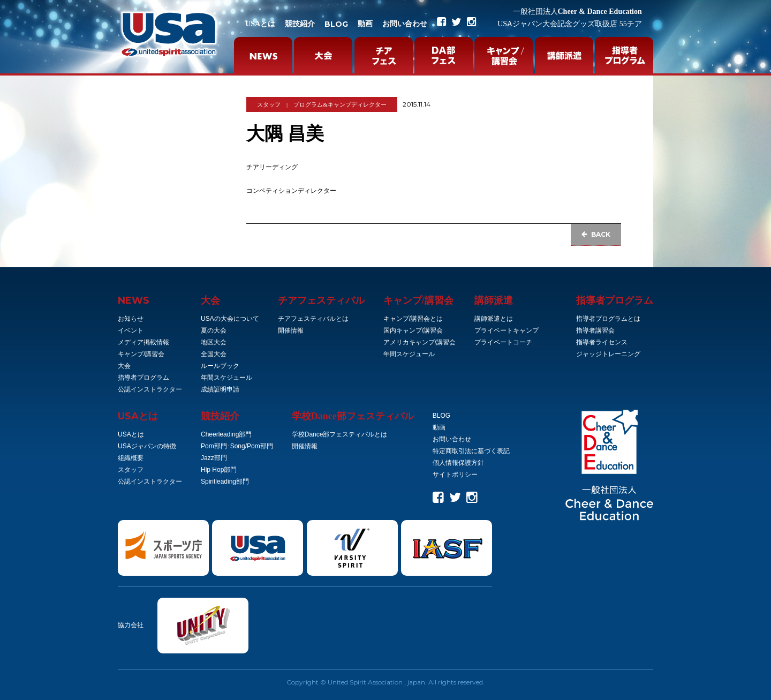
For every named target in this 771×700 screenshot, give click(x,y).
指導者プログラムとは (608, 319)
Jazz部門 (214, 458)
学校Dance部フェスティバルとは (340, 434)
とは (138, 416)
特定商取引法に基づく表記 (471, 451)
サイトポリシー (455, 475)
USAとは (260, 24)
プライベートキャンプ (507, 330)
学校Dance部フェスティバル (353, 416)
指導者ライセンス (602, 342)
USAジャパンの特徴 (147, 446)
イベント (131, 330)
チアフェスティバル (321, 300)
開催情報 (291, 330)
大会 (124, 366)
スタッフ (269, 104)
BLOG (336, 24)
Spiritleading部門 (225, 481)
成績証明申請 (220, 389)
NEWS (134, 300)
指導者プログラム (143, 378)
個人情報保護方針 (458, 463)
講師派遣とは (494, 319)
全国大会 (214, 354)
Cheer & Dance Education (577, 12)
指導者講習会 (595, 330)
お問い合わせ (405, 24)
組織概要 (131, 458)
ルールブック (220, 366)
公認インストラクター (150, 389)
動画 (365, 24)
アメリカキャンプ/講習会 (419, 342)
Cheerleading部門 (226, 434)
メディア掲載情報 (143, 342)
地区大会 (214, 342)
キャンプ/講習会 (141, 354)
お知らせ (131, 319)
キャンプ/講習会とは (413, 319)
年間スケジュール (226, 378)
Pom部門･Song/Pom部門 (237, 446)
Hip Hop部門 (219, 470)
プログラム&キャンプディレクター (340, 104)
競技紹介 (300, 24)
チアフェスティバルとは (313, 319)
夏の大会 (214, 330)
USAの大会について (230, 319)
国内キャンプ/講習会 (413, 330)
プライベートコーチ (503, 342)
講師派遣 (494, 300)
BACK (596, 234)
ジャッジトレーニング (608, 354)
